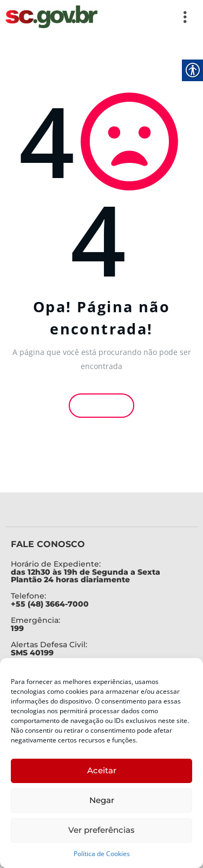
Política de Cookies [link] (102, 854)
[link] (51, 17)
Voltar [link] (102, 406)
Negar (102, 800)
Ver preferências (101, 830)
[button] (149, 17)
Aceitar (102, 770)
